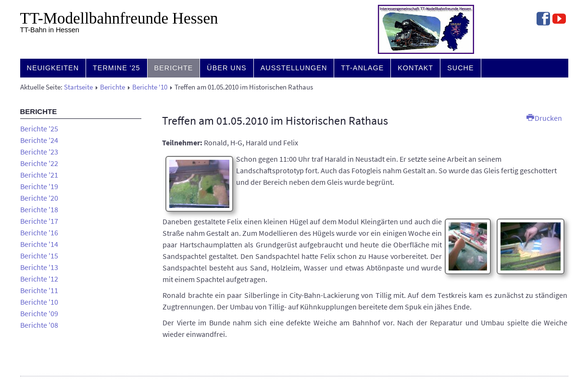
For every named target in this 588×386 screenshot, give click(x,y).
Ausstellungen (294, 68)
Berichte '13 (39, 267)
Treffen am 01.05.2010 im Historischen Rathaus (275, 121)
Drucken (544, 118)
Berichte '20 (39, 198)
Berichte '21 (39, 175)
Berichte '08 (39, 325)
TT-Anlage (362, 68)
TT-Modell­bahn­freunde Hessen (119, 18)
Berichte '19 (39, 186)
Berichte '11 (39, 290)
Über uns (226, 68)
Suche (460, 68)
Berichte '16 (39, 232)
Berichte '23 (39, 152)
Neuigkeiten (53, 68)
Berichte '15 (39, 256)
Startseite (78, 87)
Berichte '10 (150, 87)
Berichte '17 (39, 221)
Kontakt (415, 68)
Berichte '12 (39, 279)
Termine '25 (117, 68)
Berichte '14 (39, 244)
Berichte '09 (39, 313)
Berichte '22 (39, 163)
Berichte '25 (39, 129)
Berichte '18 (39, 209)
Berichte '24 (39, 140)
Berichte (174, 68)
